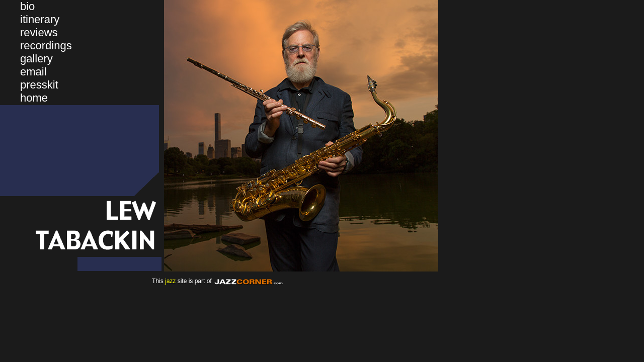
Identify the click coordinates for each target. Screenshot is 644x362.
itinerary (40, 19)
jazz (170, 281)
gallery (36, 59)
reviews (39, 32)
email (33, 72)
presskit (39, 85)
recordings (46, 46)
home (34, 98)
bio (27, 6)
